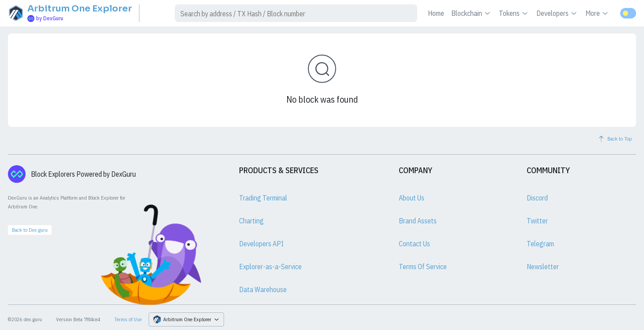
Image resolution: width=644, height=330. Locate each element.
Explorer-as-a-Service (270, 267)
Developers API (261, 244)
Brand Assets (418, 221)
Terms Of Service (423, 267)
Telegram (540, 244)
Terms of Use (128, 319)
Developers (557, 13)
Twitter (537, 221)
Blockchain (472, 13)
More (597, 13)
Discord (537, 198)
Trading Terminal (263, 198)
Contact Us (414, 244)
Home (436, 13)
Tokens (514, 13)
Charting (251, 221)
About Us (412, 198)
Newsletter (543, 267)
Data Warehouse (263, 289)
